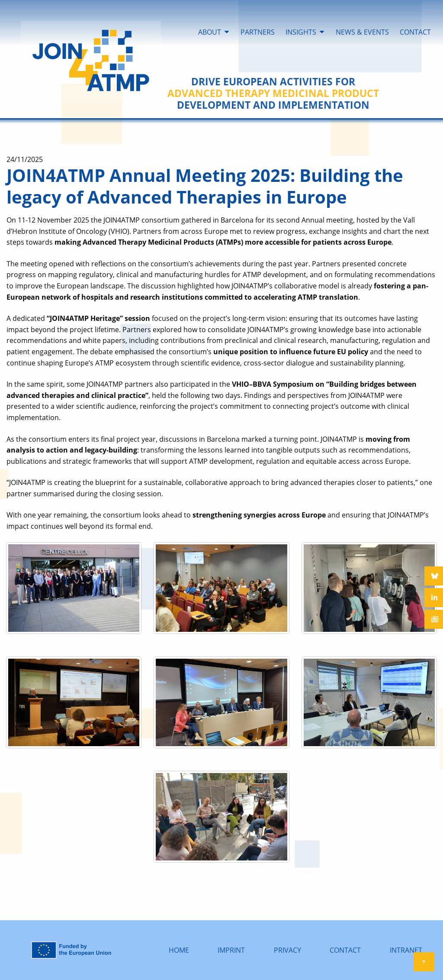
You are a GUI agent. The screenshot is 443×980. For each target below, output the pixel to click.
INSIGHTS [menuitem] (301, 32)
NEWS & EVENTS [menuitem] (362, 32)
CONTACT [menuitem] (415, 32)
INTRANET (406, 950)
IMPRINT (231, 950)
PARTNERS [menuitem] (258, 32)
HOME (179, 950)
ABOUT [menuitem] (210, 32)
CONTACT (345, 950)
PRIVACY (287, 950)
